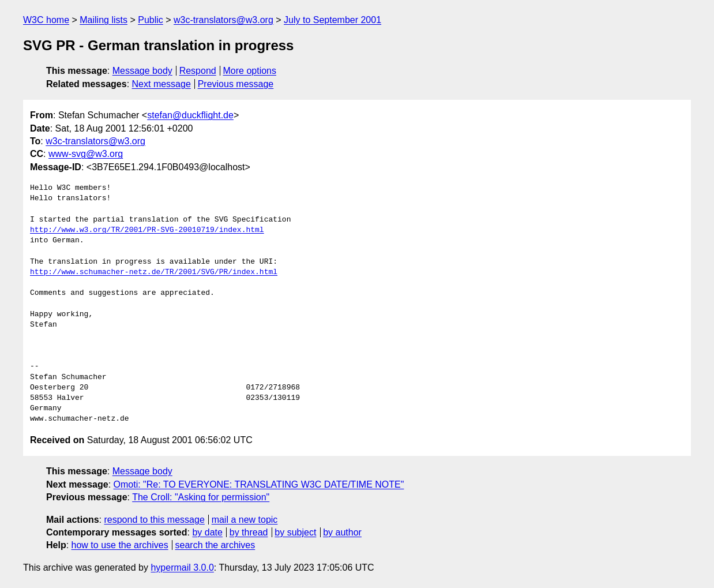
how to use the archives (120, 545)
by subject (295, 532)
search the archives (215, 545)
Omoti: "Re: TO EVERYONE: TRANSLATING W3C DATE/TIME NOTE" (259, 484)
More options (250, 71)
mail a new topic (245, 520)
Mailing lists (104, 20)
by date (207, 532)
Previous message (236, 84)
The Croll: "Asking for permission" (201, 497)
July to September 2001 (332, 20)
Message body (142, 71)
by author (342, 532)
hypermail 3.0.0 (182, 568)
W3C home (46, 20)
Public (151, 20)
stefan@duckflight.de (190, 115)
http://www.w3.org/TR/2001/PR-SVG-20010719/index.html (147, 230)
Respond (198, 71)
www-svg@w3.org (86, 154)
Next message (161, 84)
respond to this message (154, 520)
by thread (249, 532)
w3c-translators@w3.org (223, 20)
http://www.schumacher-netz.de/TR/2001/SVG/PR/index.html (154, 272)
